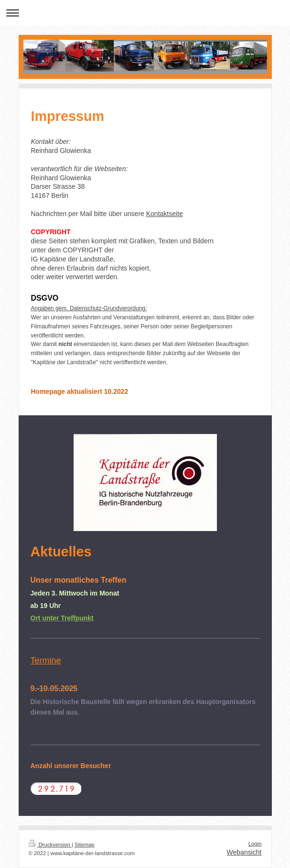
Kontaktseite (165, 214)
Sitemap (85, 845)
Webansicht (244, 852)
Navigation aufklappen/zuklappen (145, 13)
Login (255, 844)
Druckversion (50, 845)
